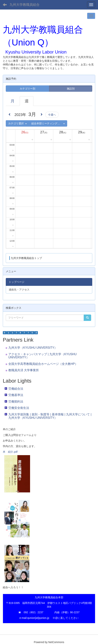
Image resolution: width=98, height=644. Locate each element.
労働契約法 (16, 402)
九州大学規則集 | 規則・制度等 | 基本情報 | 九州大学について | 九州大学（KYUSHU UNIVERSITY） (50, 416)
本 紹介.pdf (10, 452)
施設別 (71, 89)
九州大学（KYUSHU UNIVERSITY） (33, 348)
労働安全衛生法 (19, 408)
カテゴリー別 (27, 89)
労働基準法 (16, 395)
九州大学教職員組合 (24, 5)
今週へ (52, 115)
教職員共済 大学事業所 (24, 370)
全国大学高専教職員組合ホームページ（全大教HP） (43, 364)
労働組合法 (16, 389)
